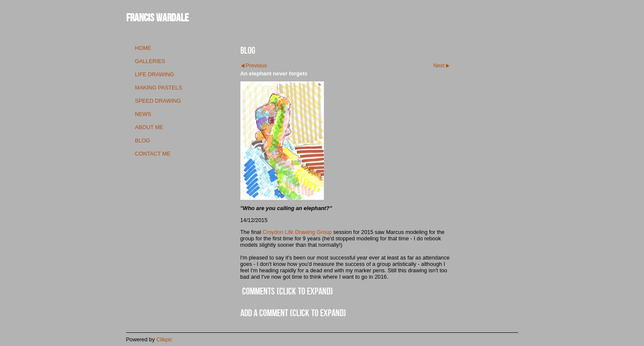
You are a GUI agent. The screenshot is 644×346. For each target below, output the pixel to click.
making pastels (159, 88)
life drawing (155, 74)
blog (143, 140)
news (143, 114)
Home (143, 48)
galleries (150, 61)
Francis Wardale (157, 17)
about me (149, 127)
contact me (153, 154)
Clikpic (165, 339)
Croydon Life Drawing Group (297, 232)
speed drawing (158, 101)
